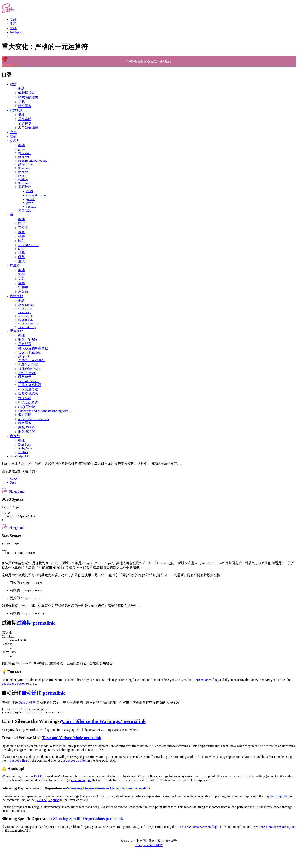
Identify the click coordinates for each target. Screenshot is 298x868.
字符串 (23, 228)
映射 (22, 241)
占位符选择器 (28, 128)
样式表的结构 (28, 97)
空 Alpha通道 (28, 402)
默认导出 (25, 398)
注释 (22, 102)
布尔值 (23, 292)
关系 (22, 279)
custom (81, 788)
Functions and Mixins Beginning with (45, 411)
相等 (22, 274)
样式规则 (17, 110)
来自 (25, 210)
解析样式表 (26, 93)
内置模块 (17, 296)
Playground (13, 491)
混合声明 (25, 415)
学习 (13, 24)
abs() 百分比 (27, 407)
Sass (13, 482)
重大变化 (17, 331)
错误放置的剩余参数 (33, 348)
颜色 (22, 232)
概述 (22, 89)
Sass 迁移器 (27, 709)
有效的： (26, 589)
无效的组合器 (28, 364)
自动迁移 (33, 699)
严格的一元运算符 (31, 360)
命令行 (15, 436)
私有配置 (25, 344)
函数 (22, 257)
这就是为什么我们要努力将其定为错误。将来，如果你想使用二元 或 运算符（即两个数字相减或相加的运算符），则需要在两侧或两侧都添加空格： (113, 581)
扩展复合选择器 (30, 385)
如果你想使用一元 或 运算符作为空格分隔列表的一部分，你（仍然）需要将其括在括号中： (71, 612)
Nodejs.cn (17, 32)
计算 (22, 253)
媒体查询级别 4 (29, 369)
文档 (13, 28)
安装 (13, 19)
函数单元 (25, 377)
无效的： (25, 604)
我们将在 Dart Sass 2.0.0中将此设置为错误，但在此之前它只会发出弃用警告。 (59, 669)
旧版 (26, 432)
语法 (13, 84)
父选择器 (25, 123)
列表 (22, 236)
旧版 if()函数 (28, 340)
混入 (22, 261)
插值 (13, 136)
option (14, 690)
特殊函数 (25, 106)
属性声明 (25, 119)
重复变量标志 (28, 394)
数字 (22, 223)
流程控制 (25, 187)
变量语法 (28, 389)
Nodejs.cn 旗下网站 (149, 853)
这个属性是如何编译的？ (20, 471)
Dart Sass (25, 444)
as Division (27, 373)
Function (29, 352)
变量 (13, 132)
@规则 (15, 141)
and (33, 160)
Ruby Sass (25, 448)
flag (205, 686)
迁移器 (23, 452)
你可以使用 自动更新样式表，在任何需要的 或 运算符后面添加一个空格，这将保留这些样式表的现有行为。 (92, 709)
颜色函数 (25, 423)
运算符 (15, 266)
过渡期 (28, 629)
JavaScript (20, 456)
